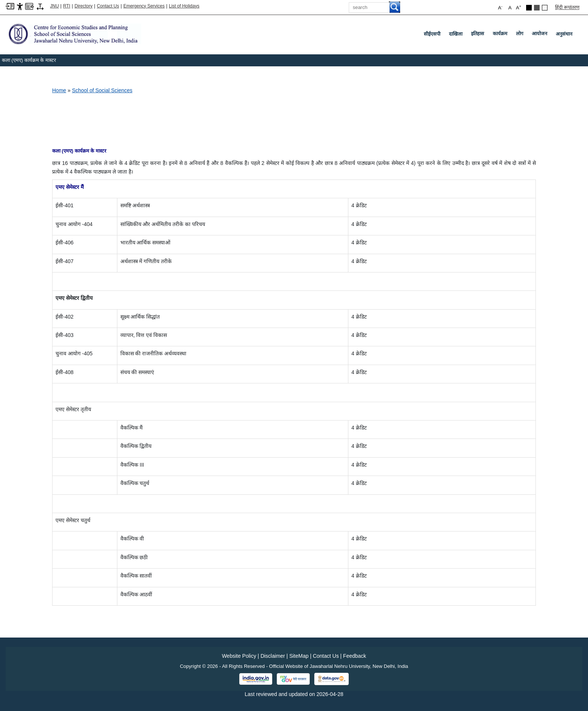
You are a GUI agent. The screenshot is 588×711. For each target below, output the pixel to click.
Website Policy (239, 656)
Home (59, 90)
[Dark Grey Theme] (537, 8)
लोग (521, 35)
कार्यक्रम (502, 35)
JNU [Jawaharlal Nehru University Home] (55, 6)
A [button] (519, 7)
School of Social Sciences (102, 90)
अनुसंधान (564, 34)
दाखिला (456, 34)
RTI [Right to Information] (67, 6)
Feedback (355, 656)
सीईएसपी (432, 34)
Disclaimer (273, 656)
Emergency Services (144, 6)
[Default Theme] (545, 8)
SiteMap (299, 656)
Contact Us (108, 6)
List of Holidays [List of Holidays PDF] (184, 6)
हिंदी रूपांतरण (567, 7)
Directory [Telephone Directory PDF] (84, 6)
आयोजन (541, 35)
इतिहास (479, 35)
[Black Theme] (529, 8)
